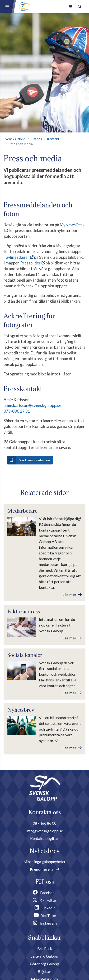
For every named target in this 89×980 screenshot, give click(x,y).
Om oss (36, 139)
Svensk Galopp (15, 139)
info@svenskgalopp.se (45, 831)
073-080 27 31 (17, 411)
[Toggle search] (80, 7)
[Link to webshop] (70, 7)
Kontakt (53, 139)
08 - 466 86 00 (44, 823)
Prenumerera (45, 869)
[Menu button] (7, 7)
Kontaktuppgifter (45, 838)
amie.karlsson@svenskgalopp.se (32, 405)
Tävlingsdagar (16, 257)
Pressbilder (30, 263)
